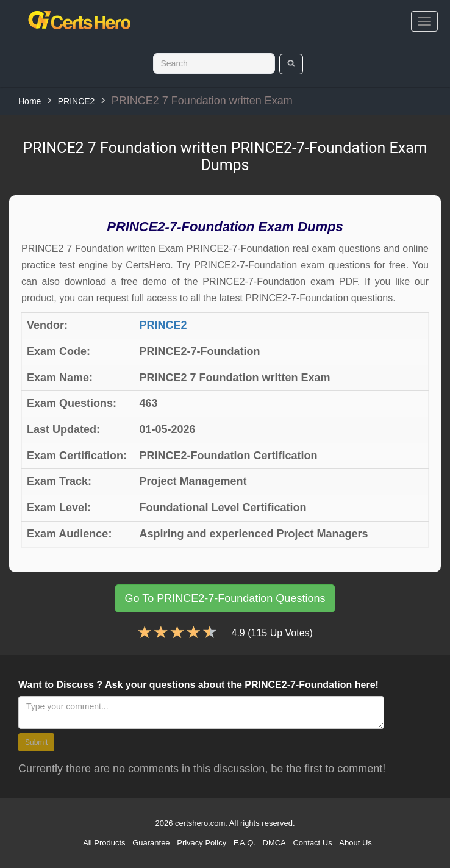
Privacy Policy (202, 843)
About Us (355, 843)
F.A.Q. (245, 843)
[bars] (424, 21)
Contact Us (312, 843)
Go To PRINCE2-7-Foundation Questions (225, 598)
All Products (104, 843)
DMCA (274, 843)
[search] (291, 64)
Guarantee (151, 843)
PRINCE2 (77, 101)
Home (30, 101)
